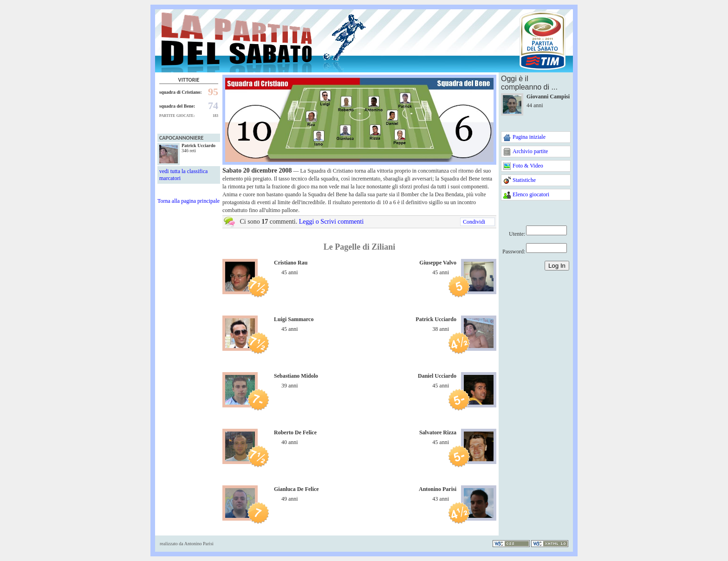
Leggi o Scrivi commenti (331, 222)
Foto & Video (528, 166)
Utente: (517, 234)
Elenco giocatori (531, 194)
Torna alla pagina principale (188, 201)
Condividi (474, 222)
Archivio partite (530, 151)
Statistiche (524, 180)
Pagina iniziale (529, 137)
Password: (514, 251)
